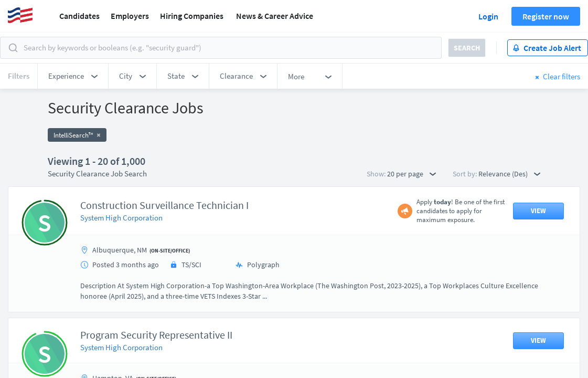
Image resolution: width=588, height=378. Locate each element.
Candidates (79, 16)
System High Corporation (121, 218)
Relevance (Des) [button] (509, 174)
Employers (130, 16)
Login (488, 16)
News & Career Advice (275, 16)
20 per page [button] (411, 174)
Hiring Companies (192, 16)
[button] (73, 76)
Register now (546, 16)
